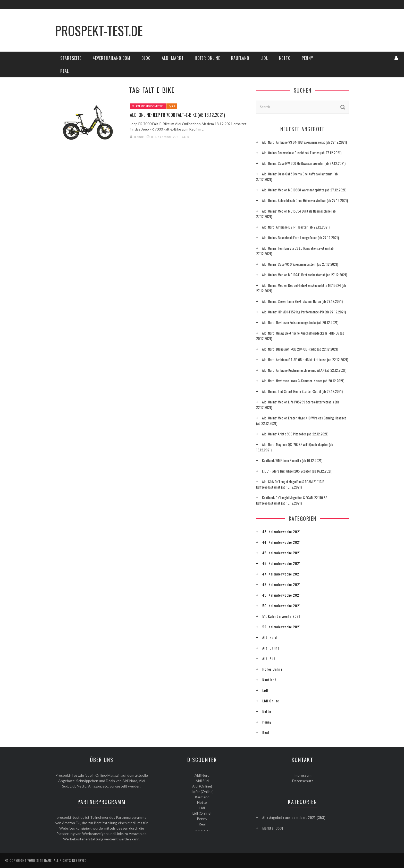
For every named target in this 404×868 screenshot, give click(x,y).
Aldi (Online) (202, 786)
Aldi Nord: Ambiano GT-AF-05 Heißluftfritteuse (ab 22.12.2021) (305, 359)
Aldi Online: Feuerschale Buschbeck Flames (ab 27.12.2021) (302, 153)
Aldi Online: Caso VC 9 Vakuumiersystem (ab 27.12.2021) (300, 264)
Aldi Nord (270, 637)
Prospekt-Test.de (99, 30)
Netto (285, 58)
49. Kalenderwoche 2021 (281, 595)
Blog (146, 58)
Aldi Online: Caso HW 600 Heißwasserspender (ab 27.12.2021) (304, 163)
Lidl (264, 58)
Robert (139, 137)
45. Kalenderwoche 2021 (281, 553)
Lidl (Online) (202, 813)
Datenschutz (303, 781)
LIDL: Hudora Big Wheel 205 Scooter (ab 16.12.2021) (297, 471)
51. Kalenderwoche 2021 (281, 616)
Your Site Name (40, 860)
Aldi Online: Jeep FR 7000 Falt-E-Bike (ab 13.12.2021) (177, 115)
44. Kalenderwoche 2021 (281, 542)
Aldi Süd (269, 658)
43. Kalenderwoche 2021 (281, 532)
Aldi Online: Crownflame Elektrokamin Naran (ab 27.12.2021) (302, 301)
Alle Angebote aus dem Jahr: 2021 (289, 817)
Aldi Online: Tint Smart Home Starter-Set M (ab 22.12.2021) (302, 391)
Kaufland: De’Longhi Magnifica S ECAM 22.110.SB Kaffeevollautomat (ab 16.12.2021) (292, 500)
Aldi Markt (173, 58)
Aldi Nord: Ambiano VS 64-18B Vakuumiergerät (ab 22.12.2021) (304, 142)
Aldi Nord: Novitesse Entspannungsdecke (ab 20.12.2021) (300, 322)
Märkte (268, 828)
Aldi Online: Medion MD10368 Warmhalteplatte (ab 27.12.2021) (304, 190)
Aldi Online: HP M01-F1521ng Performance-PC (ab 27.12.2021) (304, 312)
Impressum (302, 775)
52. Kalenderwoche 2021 (281, 627)
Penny (308, 58)
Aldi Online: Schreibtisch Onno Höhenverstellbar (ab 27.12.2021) (305, 200)
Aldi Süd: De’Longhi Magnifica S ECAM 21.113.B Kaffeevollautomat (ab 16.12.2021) (290, 484)
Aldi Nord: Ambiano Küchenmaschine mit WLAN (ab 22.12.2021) (304, 370)
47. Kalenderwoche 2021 (281, 574)
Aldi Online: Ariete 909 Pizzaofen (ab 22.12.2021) (295, 434)
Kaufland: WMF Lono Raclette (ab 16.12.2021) (292, 460)
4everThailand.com (111, 58)
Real (65, 71)
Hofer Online (207, 58)
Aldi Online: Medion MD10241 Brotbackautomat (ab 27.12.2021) (305, 275)
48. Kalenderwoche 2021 (281, 584)
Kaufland (240, 58)
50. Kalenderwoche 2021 (148, 106)
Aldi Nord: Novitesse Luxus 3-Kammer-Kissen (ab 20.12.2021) (303, 381)
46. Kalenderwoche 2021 (281, 563)
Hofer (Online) (202, 792)
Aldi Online (271, 648)
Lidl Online (271, 701)
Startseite (71, 58)
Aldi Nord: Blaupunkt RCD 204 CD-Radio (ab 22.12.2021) (300, 349)
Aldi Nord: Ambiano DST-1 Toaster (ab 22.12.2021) (296, 227)
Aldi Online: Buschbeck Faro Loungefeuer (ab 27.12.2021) (300, 237)
